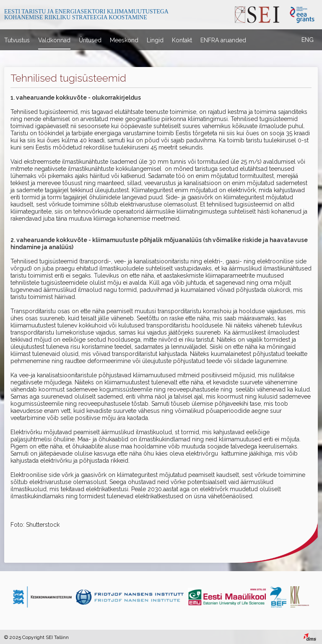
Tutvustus (17, 40)
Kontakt (182, 40)
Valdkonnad (54, 40)
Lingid (155, 40)
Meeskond (124, 40)
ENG (308, 40)
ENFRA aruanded (223, 40)
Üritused (90, 40)
